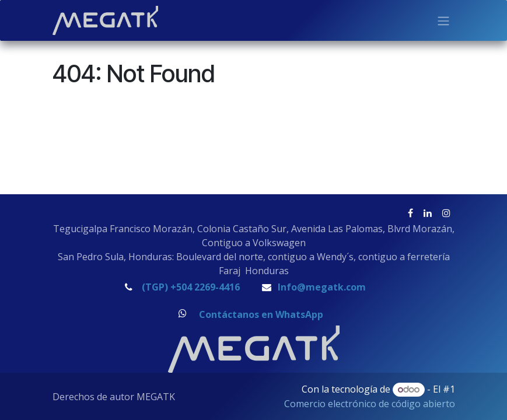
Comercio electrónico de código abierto (370, 404)
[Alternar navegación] (443, 20)
